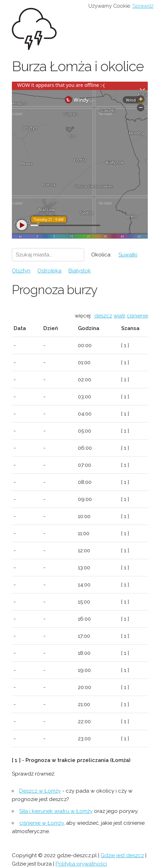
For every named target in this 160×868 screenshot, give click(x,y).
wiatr (119, 316)
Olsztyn (21, 271)
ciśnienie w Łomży (41, 823)
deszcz (103, 316)
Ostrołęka (49, 271)
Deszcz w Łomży (40, 791)
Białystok (80, 271)
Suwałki (128, 255)
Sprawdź (143, 6)
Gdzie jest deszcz (122, 855)
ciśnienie (137, 316)
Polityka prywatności (81, 864)
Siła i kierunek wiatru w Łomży (56, 811)
